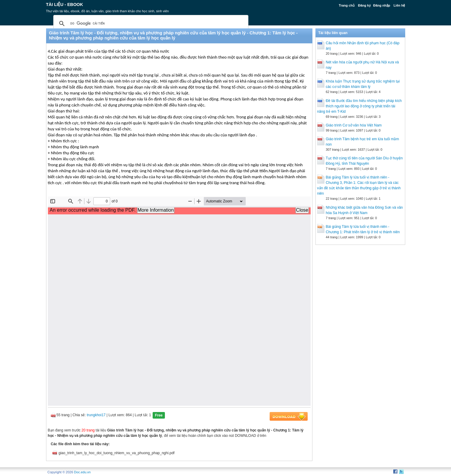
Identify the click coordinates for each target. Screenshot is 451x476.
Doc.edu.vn (82, 472)
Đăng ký (364, 5)
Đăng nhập (382, 5)
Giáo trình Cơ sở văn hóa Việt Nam (354, 125)
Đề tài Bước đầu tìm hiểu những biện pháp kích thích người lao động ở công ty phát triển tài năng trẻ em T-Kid (360, 106)
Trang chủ (347, 5)
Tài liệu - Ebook (65, 4)
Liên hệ (399, 5)
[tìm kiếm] (150, 24)
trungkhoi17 (96, 415)
